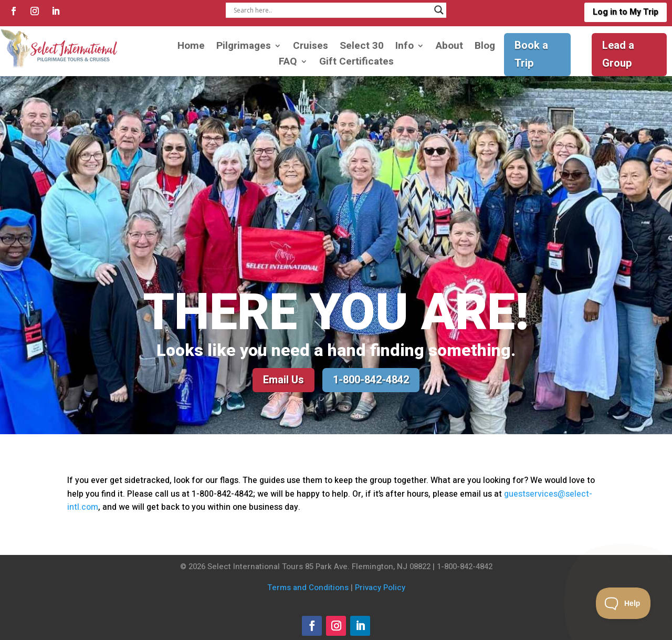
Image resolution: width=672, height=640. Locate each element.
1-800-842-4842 (371, 380)
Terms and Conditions (308, 587)
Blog (485, 48)
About (449, 48)
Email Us (283, 380)
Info (405, 48)
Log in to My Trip (625, 12)
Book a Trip (531, 54)
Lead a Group (618, 54)
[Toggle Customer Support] (623, 603)
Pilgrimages (244, 48)
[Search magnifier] (439, 10)
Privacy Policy (380, 587)
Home (191, 48)
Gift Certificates (356, 63)
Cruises (311, 48)
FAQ (288, 63)
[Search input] (331, 10)
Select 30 (362, 48)
